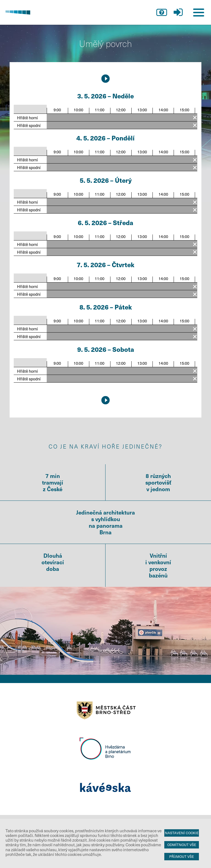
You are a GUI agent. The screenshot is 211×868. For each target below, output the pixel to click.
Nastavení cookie (182, 833)
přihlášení (178, 12)
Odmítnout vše (182, 845)
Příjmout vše (182, 856)
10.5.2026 (105, 79)
